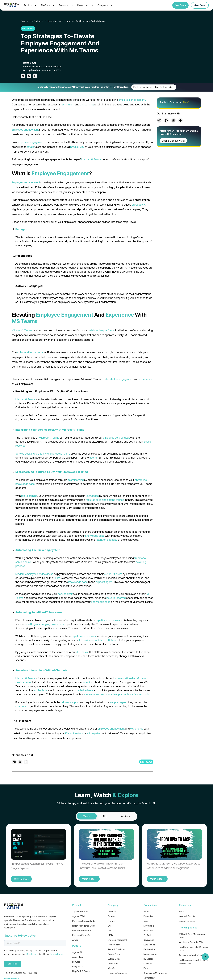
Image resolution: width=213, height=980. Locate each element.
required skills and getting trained (105, 500)
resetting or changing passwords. (45, 624)
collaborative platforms (101, 330)
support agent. (104, 582)
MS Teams (25, 321)
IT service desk (74, 733)
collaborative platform (30, 352)
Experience (120, 315)
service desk (65, 594)
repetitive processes (108, 620)
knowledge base (95, 536)
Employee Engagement (60, 173)
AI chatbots (41, 690)
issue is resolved (116, 598)
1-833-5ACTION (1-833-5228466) (21, 973)
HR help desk (94, 733)
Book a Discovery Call (173, 141)
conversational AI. (126, 678)
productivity (77, 147)
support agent (118, 702)
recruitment (68, 104)
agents (93, 458)
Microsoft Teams (91, 159)
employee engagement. (132, 100)
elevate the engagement (119, 379)
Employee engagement (25, 130)
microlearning (76, 480)
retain (30, 147)
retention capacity (106, 540)
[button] (30, 5)
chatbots (21, 706)
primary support (70, 702)
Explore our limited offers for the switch (154, 87)
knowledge (92, 496)
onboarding (87, 104)
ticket (57, 578)
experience (145, 379)
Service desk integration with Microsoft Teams (43, 454)
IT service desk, (89, 640)
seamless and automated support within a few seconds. (117, 694)
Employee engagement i (26, 182)
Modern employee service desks (34, 574)
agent (87, 682)
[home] (12, 5)
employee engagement (31, 142)
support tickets (113, 574)
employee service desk (116, 438)
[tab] (87, 816)
